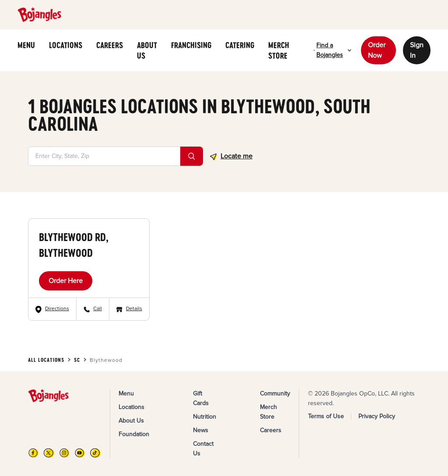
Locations (131, 407)
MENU (26, 45)
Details (134, 309)
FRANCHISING (191, 45)
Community (275, 394)
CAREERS (110, 45)
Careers (271, 430)
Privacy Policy (377, 416)
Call (98, 309)
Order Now (377, 50)
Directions (57, 309)
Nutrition (205, 417)
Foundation (134, 434)
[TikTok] (95, 453)
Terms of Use (326, 416)
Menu (126, 394)
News (201, 430)
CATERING (240, 45)
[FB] (33, 453)
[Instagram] (65, 453)
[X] (49, 453)
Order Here (66, 281)
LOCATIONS (66, 45)
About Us (131, 421)
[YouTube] (80, 453)
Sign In (417, 50)
